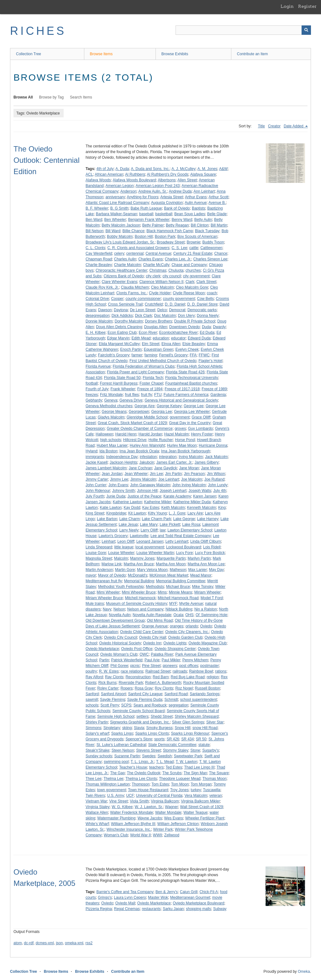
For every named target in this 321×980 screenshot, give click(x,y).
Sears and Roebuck (150, 705)
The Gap (118, 773)
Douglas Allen (156, 327)
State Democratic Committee (172, 745)
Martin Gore (125, 570)
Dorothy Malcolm (129, 321)
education (161, 338)
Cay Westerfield (99, 253)
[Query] (243, 30)
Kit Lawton (137, 513)
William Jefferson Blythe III (133, 824)
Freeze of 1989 (214, 389)
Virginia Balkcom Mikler (200, 801)
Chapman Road (99, 259)
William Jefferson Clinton (178, 824)
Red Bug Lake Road (187, 677)
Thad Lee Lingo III (200, 767)
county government (179, 299)
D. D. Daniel (175, 304)
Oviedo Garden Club (185, 637)
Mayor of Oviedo (112, 575)
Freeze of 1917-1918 (182, 389)
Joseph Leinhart (173, 491)
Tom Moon (180, 784)
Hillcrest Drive (135, 440)
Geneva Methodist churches (109, 406)
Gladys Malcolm (111, 417)
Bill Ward (113, 231)
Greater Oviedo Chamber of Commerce (139, 429)
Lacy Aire (195, 513)
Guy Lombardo (200, 429)
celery (119, 253)
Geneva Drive (131, 400)
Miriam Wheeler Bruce (104, 598)
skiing (127, 728)
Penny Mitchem (195, 660)
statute (204, 745)
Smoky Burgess (159, 728)
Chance (221, 253)
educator (179, 338)
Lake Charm (129, 519)
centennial (135, 253)
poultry (91, 671)
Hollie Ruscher (161, 440)
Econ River (148, 333)
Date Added (294, 126)
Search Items (81, 97)
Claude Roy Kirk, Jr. (102, 287)
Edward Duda (199, 338)
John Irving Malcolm (189, 485)
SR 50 (201, 739)
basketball (164, 214)
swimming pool (116, 762)
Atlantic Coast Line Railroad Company (117, 203)
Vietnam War (96, 801)
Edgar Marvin (118, 338)
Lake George (184, 519)
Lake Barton (107, 519)
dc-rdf (29, 943)
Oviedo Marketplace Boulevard (198, 903)
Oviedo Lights (175, 643)
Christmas (158, 270)
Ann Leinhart (204, 191)
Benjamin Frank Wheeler (149, 220)
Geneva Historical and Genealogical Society (181, 400)
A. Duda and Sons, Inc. (150, 169)
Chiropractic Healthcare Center (121, 270)
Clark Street (206, 282)
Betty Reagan (177, 225)
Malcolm (121, 558)
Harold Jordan (150, 434)
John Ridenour (98, 491)
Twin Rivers (95, 796)
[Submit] (306, 30)
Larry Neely (129, 530)
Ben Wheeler (115, 220)
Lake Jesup (128, 525)
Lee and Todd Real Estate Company (181, 536)
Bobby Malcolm (120, 237)
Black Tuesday (207, 231)
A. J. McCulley (184, 169)
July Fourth (95, 496)
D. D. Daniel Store (202, 304)
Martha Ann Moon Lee (206, 564)
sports (159, 739)
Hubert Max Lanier (112, 445)
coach (212, 293)
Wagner (171, 807)
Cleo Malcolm (163, 287)
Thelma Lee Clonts (141, 779)
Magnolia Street (99, 558)
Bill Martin (219, 225)
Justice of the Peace (144, 496)
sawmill (92, 700)
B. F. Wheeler (97, 208)
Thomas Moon (215, 779)
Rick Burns (108, 683)
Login (287, 6)
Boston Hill (144, 237)
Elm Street (150, 344)
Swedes (149, 756)
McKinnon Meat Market (169, 575)
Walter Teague (195, 812)
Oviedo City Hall (153, 637)
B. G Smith (119, 208)
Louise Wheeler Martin (155, 553)
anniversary (115, 197)
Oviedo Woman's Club (119, 654)
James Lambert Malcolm (106, 468)
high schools (111, 440)
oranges (177, 626)
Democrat (177, 310)
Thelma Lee (113, 779)
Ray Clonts (114, 677)
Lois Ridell (212, 547)
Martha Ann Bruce (139, 564)
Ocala (178, 615)
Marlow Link (112, 564)
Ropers (126, 688)
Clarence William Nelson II (161, 282)
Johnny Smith (124, 491)
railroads (180, 671)
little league (124, 547)
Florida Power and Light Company (135, 372)
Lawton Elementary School (190, 530)
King (222, 508)
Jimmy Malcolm (143, 479)
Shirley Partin (97, 722)
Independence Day (122, 457)
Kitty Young (157, 513)
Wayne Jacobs (150, 818)
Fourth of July (97, 389)
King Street (95, 513)
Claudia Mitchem (135, 287)
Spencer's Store (139, 739)
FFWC (204, 355)
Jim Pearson (195, 474)
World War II (140, 835)
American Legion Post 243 (158, 186)
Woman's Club (116, 835)
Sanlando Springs (205, 694)
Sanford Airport (113, 694)
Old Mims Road (160, 620)
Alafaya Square (203, 174)
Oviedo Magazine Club (207, 643)
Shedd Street (161, 716)
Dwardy (219, 327)
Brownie (193, 242)
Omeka (304, 972)
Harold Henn (126, 434)
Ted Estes (174, 767)
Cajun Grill (189, 892)
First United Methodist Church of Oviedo (163, 361)
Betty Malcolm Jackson (121, 225)
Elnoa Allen (171, 344)
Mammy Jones (142, 558)
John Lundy (218, 485)
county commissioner (143, 299)
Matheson (178, 570)
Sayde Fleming (113, 700)
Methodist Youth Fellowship (121, 587)
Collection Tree (29, 54)
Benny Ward (182, 220)
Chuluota (176, 270)
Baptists (199, 208)
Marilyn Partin (199, 558)
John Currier (96, 485)
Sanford (92, 694)
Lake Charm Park (156, 519)
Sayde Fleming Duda (145, 700)
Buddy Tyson (213, 242)
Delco (162, 310)
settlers (142, 716)
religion (213, 677)
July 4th (220, 491)
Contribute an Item (253, 54)
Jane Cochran (140, 468)
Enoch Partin (131, 349)
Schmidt (171, 700)
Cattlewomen (211, 248)
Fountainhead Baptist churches (191, 383)
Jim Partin (174, 474)
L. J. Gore (177, 513)
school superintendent (199, 700)
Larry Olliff (149, 530)
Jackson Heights (124, 462)
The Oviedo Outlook (144, 773)
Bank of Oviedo (177, 208)
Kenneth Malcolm (202, 508)
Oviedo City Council (121, 637)
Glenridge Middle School (147, 417)
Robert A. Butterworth (163, 683)
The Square (219, 773)
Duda (206, 327)
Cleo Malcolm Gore (192, 287)
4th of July (105, 169)
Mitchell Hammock (140, 598)
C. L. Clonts (95, 248)
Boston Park (165, 237)
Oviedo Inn (152, 643)
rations (221, 671)
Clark (190, 282)
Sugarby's (210, 750)
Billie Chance (134, 231)
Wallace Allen (97, 812)
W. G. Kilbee (122, 807)
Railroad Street (158, 671)
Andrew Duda (180, 191)
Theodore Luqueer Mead (180, 779)
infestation (148, 457)
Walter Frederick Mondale (132, 812)
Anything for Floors (142, 197)
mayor (91, 575)
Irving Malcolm (191, 457)
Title (261, 126)
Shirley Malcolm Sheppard (197, 716)
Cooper (117, 299)
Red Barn (161, 677)
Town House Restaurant (148, 790)
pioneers (170, 666)
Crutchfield (154, 304)
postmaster (210, 666)
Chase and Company (189, 265)
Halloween (104, 434)
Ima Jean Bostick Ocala (139, 451)
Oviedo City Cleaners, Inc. (187, 632)
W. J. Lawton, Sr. (149, 807)
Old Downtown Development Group (115, 620)
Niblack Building (179, 609)
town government (112, 790)
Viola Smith (139, 801)
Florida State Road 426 (185, 372)
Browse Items (101, 54)
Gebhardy (94, 400)
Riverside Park (131, 683)
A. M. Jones (207, 169)
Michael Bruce (178, 587)
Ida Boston (108, 451)
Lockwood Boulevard (184, 547)
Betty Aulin (203, 220)
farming (151, 355)
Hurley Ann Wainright (147, 445)
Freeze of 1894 (150, 389)
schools (92, 705)
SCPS (126, 705)
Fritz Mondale (111, 395)
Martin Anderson (99, 570)
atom (18, 943)
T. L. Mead (165, 762)
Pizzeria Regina (99, 909)
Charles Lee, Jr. (178, 259)
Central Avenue (158, 253)
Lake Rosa (191, 525)
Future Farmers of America (186, 395)
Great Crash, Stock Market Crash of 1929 (132, 423)
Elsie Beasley (194, 344)
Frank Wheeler (123, 389)
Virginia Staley (98, 807)
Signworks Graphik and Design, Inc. (140, 722)
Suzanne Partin (127, 756)
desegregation (97, 316)
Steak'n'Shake (97, 750)
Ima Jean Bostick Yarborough (186, 451)
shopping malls (198, 909)
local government (150, 547)
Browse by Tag (52, 97)
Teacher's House (133, 767)
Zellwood (172, 835)
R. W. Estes (109, 671)
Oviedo (206, 626)
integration (168, 457)
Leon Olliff (126, 541)
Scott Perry (110, 705)
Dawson (105, 310)
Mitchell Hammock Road (178, 598)
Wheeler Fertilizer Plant (205, 818)
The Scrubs (172, 773)
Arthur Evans (196, 197)
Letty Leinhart (177, 541)
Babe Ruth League (146, 208)
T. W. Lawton (187, 762)
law (163, 530)
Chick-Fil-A (209, 892)
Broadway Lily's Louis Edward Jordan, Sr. (120, 242)
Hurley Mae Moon (182, 445)
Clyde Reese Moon (189, 293)
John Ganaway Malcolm (150, 485)
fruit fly (147, 395)
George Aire (145, 406)
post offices (189, 666)
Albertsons (167, 180)
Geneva (111, 400)
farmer (137, 355)
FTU (158, 395)
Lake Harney (208, 519)
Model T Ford (212, 598)
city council (172, 276)
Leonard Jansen (150, 541)
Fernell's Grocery (173, 355)
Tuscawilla (212, 790)
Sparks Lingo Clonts (152, 733)
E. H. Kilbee (95, 333)
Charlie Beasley (99, 265)
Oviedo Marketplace (102, 649)
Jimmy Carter (97, 479)
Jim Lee (156, 474)
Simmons (93, 728)
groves (180, 429)
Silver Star (215, 722)
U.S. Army (116, 796)
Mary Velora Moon (152, 570)
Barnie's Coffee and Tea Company (125, 892)
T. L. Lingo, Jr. (142, 762)
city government (196, 276)
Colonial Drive (97, 299)
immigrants (95, 457)
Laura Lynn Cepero (130, 897)
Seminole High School (116, 716)
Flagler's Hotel (210, 361)
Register (307, 6)
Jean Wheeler (136, 474)
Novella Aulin (120, 615)
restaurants (151, 909)
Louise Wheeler (121, 553)
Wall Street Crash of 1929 (202, 807)
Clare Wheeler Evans (119, 282)
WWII (158, 835)
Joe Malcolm (192, 479)
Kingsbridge (116, 513)
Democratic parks (202, 310)
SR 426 (173, 739)
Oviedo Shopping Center (175, 649)
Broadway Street (171, 242)
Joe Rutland (214, 479)
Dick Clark (143, 316)
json (59, 943)
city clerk (153, 276)
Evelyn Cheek (187, 349)
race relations (132, 671)
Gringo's (105, 897)
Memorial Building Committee (181, 581)
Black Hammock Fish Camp (170, 231)
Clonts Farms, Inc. (132, 293)
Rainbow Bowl (201, 671)
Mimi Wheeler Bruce (139, 592)
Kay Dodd (132, 508)
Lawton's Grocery (113, 536)
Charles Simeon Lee (210, 259)
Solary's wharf (97, 733)
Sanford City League (145, 694)
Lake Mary (149, 525)
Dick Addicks (122, 316)
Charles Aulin (125, 259)
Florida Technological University (192, 378)
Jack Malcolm (216, 457)
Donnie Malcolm (99, 321)
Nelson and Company (145, 609)
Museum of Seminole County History (137, 604)
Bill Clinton (200, 225)
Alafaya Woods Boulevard (134, 180)
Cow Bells (205, 299)
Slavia (139, 728)
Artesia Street (172, 197)
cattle (194, 248)
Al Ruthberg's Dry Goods (167, 174)
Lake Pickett (170, 525)
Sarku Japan (173, 909)
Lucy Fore (184, 553)
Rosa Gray (144, 688)
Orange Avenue (155, 626)
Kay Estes (151, 508)
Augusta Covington (167, 203)
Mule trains (95, 604)
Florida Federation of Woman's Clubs (144, 366)
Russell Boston (208, 688)
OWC (144, 654)
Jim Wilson (216, 474)
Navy (107, 609)
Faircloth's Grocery (113, 355)
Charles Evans (150, 259)
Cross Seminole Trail (125, 304)
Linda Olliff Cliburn (206, 541)
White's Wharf (97, 824)
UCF (130, 796)
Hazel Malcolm (177, 434)
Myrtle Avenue (191, 604)
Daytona (121, 310)
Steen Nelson (123, 750)
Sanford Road (176, 694)
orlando (192, 626)
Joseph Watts (200, 491)
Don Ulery (186, 316)
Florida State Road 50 (122, 378)
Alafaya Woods (98, 180)
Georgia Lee (161, 412)
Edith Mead (141, 338)
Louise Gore (96, 553)
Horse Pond (185, 440)
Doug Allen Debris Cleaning (119, 327)
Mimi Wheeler (108, 592)
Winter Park (163, 829)
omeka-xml (74, 943)
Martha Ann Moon (171, 564)
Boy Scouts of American (197, 237)
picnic (135, 666)
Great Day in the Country (190, 423)
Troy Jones (179, 790)
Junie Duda (116, 496)
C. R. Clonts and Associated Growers (138, 248)
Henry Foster (202, 434)
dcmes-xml (45, 943)
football (92, 383)
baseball (146, 214)
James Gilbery (207, 462)
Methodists (155, 587)
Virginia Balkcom (165, 801)
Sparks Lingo (122, 733)
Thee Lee (94, 779)
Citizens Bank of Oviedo (124, 276)
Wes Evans (174, 818)
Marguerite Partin (171, 558)
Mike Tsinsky (203, 587)
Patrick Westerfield (127, 660)
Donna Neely (208, 316)
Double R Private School (195, 321)
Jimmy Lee (119, 479)
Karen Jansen (205, 496)
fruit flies (132, 395)
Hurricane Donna (213, 445)
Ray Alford (94, 677)
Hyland (91, 451)
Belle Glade (217, 214)
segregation (179, 705)
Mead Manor (201, 575)
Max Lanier (198, 570)
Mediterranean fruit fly (104, 581)
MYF (173, 604)
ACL (89, 174)
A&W (223, 169)
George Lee (194, 406)
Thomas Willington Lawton (108, 784)
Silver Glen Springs (188, 722)
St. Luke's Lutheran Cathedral (121, 745)
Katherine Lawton (127, 502)
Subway (220, 909)
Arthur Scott (218, 197)
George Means (114, 412)
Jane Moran (189, 468)
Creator (274, 126)
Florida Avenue (98, 366)
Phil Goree (119, 666)
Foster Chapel (151, 383)
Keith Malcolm (173, 508)
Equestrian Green (159, 349)
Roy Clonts (164, 688)
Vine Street (118, 801)
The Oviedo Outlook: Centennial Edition (47, 160)
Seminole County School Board (138, 711)
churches (193, 270)
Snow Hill (182, 728)
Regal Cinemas (127, 909)
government (179, 417)
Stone (195, 750)
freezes (92, 395)
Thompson (141, 784)
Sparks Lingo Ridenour (190, 733)
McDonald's (138, 575)
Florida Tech (153, 378)
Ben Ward (94, 220)
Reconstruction (138, 677)
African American (109, 174)
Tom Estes (160, 784)
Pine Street (151, 666)
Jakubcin (147, 462)
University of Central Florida (159, 796)
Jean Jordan (112, 474)
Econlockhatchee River (179, 333)
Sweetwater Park (188, 756)
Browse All (23, 97)
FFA (193, 355)
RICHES (38, 31)
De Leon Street (142, 310)
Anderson (128, 191)
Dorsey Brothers (158, 321)
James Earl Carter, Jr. (174, 462)
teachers (156, 767)
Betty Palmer (153, 225)
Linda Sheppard (99, 547)
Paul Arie (152, 660)
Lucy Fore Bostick (210, 553)
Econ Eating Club (122, 333)
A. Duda (122, 169)
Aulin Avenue (196, 203)
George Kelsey (169, 406)
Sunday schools (99, 756)
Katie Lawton (111, 508)
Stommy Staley (176, 750)
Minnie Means (180, 592)
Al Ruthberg (135, 174)
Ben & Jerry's (167, 892)
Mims (162, 592)
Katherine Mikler (158, 502)
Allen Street (187, 180)
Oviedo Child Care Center (142, 632)
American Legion (119, 186)
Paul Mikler (171, 660)
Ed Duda (207, 333)
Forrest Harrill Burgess (118, 383)
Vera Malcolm (196, 796)
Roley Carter (108, 688)
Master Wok (158, 897)
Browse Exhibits (175, 54)
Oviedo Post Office (137, 649)
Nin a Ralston (206, 609)
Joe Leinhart (169, 479)
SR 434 (187, 739)
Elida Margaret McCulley (119, 344)
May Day (216, 570)
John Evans (118, 485)
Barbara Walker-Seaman (117, 214)
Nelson (119, 609)
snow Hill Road (205, 728)
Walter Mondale (168, 812)
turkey (196, 790)
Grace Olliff (201, 417)
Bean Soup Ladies (190, 214)
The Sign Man (195, 773)
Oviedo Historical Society (120, 643)
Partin (104, 660)
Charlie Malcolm (128, 265)
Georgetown (139, 412)
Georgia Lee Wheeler (192, 412)
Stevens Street (148, 750)
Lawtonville (139, 536)
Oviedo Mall (125, 903)
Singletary (112, 728)
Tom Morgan (201, 784)
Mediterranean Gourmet (190, 897)
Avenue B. (217, 203)
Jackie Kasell (97, 462)
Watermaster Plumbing (116, 818)
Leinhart (108, 541)
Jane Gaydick (166, 468)
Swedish (165, 756)
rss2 (89, 943)
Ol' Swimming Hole (211, 615)
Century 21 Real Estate (193, 253)
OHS (189, 615)
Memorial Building (139, 581)
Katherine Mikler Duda (192, 502)
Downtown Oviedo (184, 327)
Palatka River (162, 654)
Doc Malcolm (165, 316)
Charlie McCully (156, 265)
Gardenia (218, 395)
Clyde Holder (160, 293)
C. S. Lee (179, 248)
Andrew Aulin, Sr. (153, 191)
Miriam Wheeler (208, 592)
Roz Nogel (184, 688)
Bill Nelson (95, 231)
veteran (216, 796)
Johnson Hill (147, 491)
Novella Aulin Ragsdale (152, 615)
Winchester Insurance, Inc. (129, 829)
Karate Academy (177, 496)
